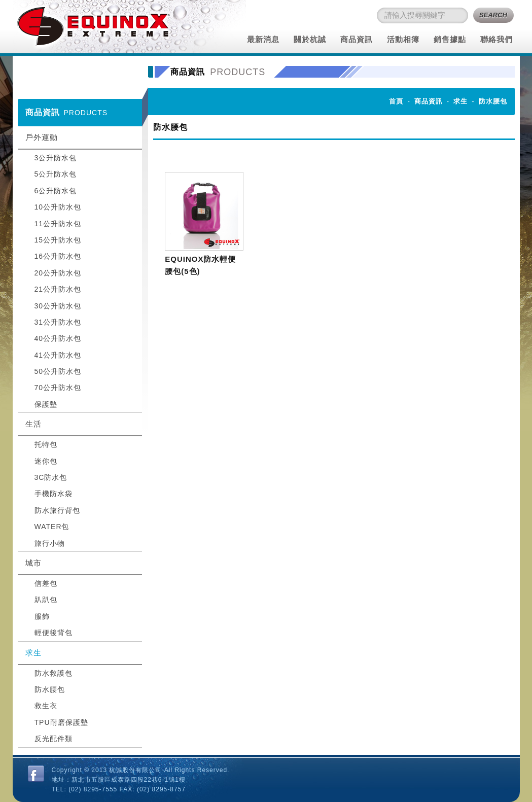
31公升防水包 (58, 322)
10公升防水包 (58, 207)
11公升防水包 (58, 224)
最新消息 (263, 39)
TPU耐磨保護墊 (61, 722)
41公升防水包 (58, 355)
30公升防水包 (58, 306)
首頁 (396, 101)
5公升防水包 (56, 174)
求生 (33, 653)
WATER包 (52, 527)
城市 (33, 563)
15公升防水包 (58, 240)
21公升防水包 (58, 289)
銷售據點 (450, 39)
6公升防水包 (56, 191)
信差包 (46, 583)
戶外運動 (42, 137)
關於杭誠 (310, 39)
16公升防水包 (58, 256)
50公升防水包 (58, 371)
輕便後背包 (54, 633)
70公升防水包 (58, 388)
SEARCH (493, 15)
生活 (33, 424)
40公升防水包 (58, 338)
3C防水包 (51, 477)
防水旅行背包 (57, 510)
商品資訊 (357, 39)
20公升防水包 (58, 273)
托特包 (46, 444)
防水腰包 (50, 689)
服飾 (42, 616)
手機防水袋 (54, 494)
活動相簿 (403, 39)
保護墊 (46, 404)
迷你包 (46, 461)
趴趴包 (46, 600)
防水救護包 (54, 673)
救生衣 (46, 706)
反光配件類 (54, 739)
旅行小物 (50, 543)
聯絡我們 (496, 39)
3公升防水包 (56, 158)
